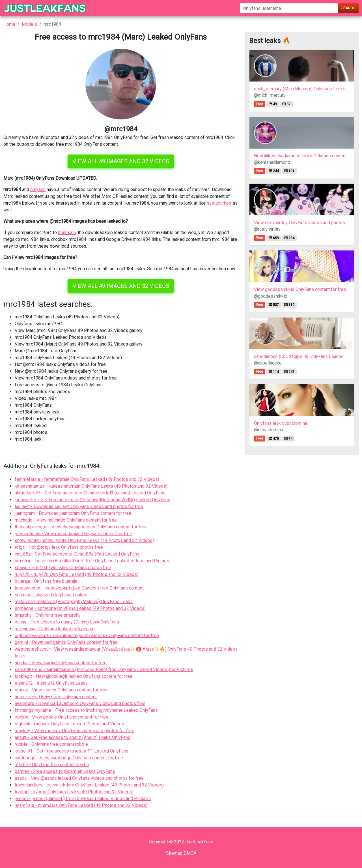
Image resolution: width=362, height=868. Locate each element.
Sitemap (174, 853)
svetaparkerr (219, 203)
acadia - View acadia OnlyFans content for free (61, 663)
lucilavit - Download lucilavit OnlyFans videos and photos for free (79, 506)
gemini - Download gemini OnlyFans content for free (66, 642)
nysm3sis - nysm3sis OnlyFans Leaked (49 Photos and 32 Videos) (81, 805)
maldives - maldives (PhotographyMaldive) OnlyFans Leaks (74, 602)
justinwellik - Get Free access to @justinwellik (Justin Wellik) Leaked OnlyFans (92, 500)
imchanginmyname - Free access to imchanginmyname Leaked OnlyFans (86, 710)
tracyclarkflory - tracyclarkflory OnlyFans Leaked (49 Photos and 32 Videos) (89, 785)
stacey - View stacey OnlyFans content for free (61, 690)
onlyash (38, 189)
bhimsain (67, 232)
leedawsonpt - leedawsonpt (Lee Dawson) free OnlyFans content (79, 588)
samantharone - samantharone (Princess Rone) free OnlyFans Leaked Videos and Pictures (104, 669)
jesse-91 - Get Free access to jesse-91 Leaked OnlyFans (72, 751)
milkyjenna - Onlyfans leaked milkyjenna (54, 629)
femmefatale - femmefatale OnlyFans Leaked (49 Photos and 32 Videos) (87, 479)
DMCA (190, 853)
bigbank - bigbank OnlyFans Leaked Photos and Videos (69, 724)
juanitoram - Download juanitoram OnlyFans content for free (73, 513)
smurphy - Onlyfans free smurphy (48, 615)
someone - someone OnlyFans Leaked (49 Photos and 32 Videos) (80, 608)
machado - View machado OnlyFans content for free (66, 520)
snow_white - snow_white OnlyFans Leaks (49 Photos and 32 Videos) (84, 540)
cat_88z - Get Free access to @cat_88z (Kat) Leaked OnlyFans (77, 554)
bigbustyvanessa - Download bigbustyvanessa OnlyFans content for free (87, 636)
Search (348, 8)
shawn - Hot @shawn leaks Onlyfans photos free (63, 568)
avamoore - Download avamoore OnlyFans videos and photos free (80, 703)
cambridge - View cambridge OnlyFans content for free (69, 758)
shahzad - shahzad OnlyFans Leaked (51, 595)
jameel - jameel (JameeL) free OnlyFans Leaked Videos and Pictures (83, 799)
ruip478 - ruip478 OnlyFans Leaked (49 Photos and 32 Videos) (77, 574)
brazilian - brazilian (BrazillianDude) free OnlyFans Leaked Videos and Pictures (93, 561)
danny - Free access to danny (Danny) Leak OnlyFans (67, 622)
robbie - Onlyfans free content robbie (51, 744)
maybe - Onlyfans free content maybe (52, 765)
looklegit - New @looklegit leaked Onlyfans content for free (74, 676)
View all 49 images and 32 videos (121, 161)
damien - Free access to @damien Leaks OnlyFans (65, 771)
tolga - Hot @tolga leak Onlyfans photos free (59, 547)
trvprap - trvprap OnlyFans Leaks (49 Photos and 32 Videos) (74, 792)
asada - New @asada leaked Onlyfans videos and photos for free (79, 778)
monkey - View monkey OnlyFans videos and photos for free (75, 731)
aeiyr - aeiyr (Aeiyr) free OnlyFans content (56, 697)
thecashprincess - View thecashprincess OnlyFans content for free (81, 527)
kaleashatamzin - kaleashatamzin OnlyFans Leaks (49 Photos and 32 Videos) (91, 486)
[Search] (289, 8)
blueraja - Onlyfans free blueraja (46, 581)
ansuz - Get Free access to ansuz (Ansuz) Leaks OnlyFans (73, 737)
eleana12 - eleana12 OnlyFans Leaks (51, 683)
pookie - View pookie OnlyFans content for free (62, 717)
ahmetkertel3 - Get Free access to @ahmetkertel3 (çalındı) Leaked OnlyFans (90, 493)
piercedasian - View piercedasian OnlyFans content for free (73, 534)
